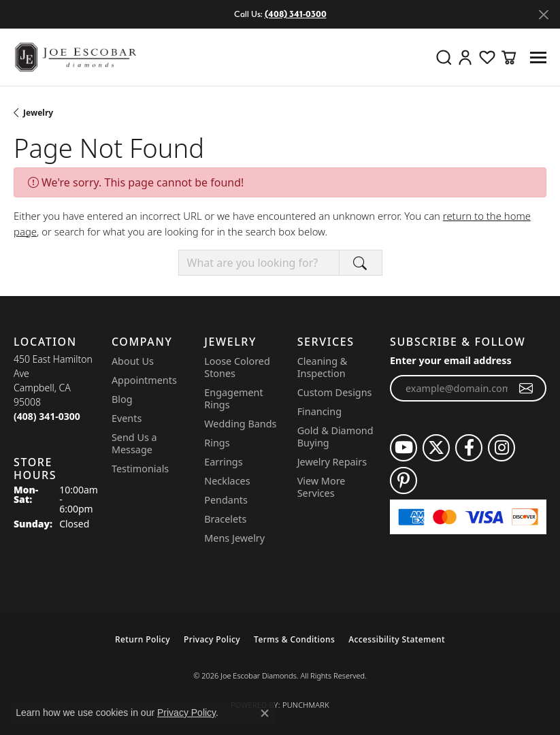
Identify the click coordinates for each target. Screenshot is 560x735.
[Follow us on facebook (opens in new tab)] (469, 448)
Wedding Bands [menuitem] (240, 424)
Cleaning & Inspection (323, 367)
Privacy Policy (212, 639)
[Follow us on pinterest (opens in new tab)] (403, 480)
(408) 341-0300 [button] (296, 14)
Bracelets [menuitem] (225, 519)
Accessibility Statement (397, 639)
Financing (319, 411)
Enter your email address (451, 360)
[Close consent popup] (265, 713)
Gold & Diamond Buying (335, 437)
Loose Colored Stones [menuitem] (237, 367)
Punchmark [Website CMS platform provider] (306, 705)
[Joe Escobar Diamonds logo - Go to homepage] (75, 57)
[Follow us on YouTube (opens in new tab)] (403, 448)
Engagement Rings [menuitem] (233, 398)
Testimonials (140, 469)
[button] (444, 57)
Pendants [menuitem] (226, 500)
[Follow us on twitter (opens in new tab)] (436, 448)
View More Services (322, 487)
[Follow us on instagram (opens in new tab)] (501, 448)
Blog (122, 399)
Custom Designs (335, 392)
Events (127, 418)
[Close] (543, 15)
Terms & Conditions (294, 639)
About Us (133, 361)
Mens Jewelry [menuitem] (234, 538)
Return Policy (143, 639)
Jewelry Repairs (332, 462)
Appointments (144, 380)
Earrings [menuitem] (223, 462)
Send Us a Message (134, 443)
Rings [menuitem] (217, 443)
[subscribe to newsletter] (526, 389)
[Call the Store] (47, 416)
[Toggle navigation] (538, 58)
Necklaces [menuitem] (227, 481)
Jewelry (38, 113)
